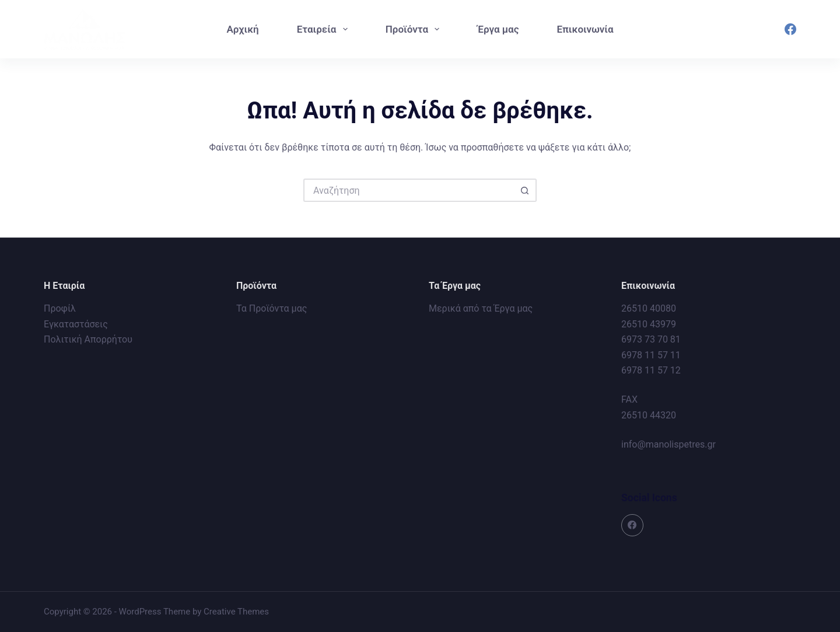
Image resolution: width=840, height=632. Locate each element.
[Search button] (525, 190)
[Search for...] (408, 190)
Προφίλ (60, 308)
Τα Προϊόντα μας (272, 308)
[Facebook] (790, 29)
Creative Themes (236, 612)
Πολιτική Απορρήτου (88, 339)
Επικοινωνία (585, 29)
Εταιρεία (325, 29)
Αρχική (242, 29)
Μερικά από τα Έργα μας (481, 308)
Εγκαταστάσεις (76, 324)
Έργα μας (498, 29)
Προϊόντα (415, 29)
